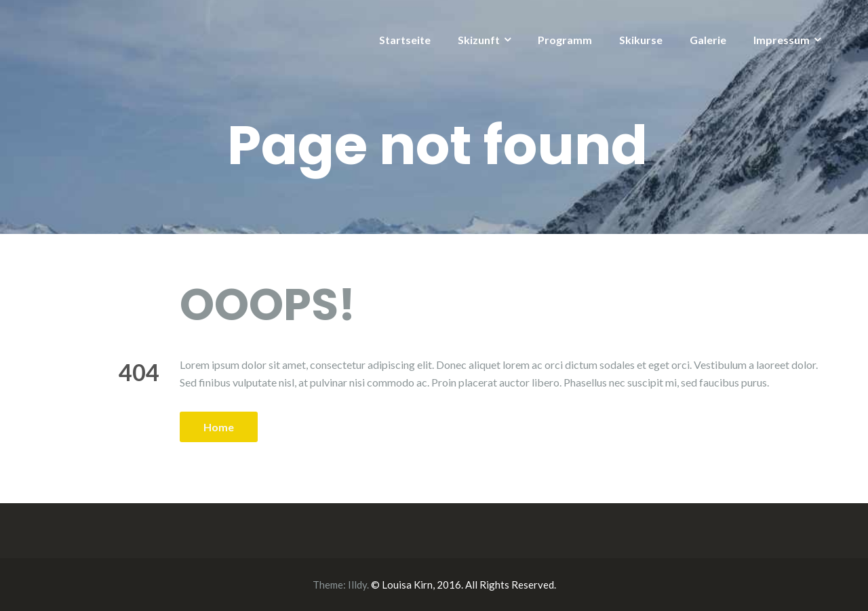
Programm (565, 40)
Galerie (708, 40)
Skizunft (479, 40)
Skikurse (641, 40)
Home (219, 427)
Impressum (782, 40)
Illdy (357, 585)
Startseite (405, 40)
